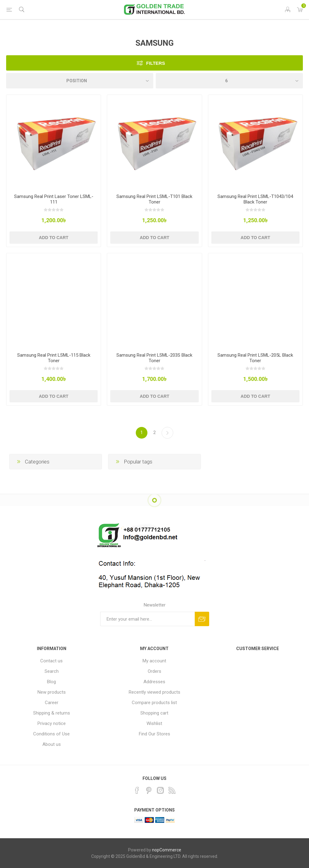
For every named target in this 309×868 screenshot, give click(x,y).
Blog (51, 682)
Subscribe (202, 619)
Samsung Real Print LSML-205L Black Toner (255, 358)
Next (167, 433)
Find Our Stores (154, 734)
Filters (156, 63)
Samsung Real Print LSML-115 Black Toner (54, 358)
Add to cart (53, 238)
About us (52, 744)
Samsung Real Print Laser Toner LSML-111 (54, 199)
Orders (154, 671)
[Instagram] (160, 790)
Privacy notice (52, 723)
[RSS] (172, 790)
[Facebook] (137, 790)
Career (52, 703)
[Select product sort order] (80, 81)
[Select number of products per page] (229, 81)
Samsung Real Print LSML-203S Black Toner (154, 358)
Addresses (154, 682)
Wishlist (154, 723)
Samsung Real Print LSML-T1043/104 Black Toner (255, 199)
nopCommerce (167, 850)
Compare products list (154, 703)
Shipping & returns (52, 713)
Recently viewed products (154, 692)
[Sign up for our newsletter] (147, 619)
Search (52, 671)
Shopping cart (154, 713)
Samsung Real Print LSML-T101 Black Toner (154, 199)
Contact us (51, 661)
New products (52, 692)
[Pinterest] (149, 790)
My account (154, 661)
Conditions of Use (51, 734)
